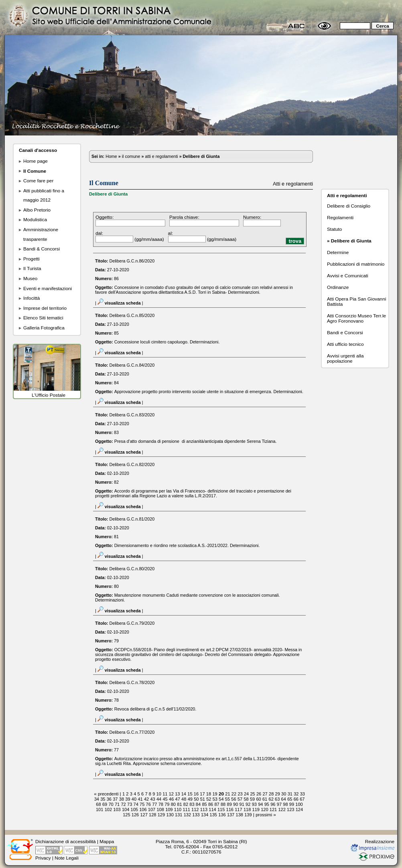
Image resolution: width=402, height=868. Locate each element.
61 (265, 799)
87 (217, 804)
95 (267, 804)
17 (202, 794)
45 (165, 799)
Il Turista (32, 268)
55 (227, 799)
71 (117, 804)
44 (159, 799)
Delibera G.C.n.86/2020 (132, 261)
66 (296, 799)
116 (230, 809)
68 (98, 804)
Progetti (31, 259)
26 (259, 794)
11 (165, 794)
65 (290, 799)
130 (170, 815)
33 (303, 794)
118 (247, 809)
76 (148, 804)
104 (126, 809)
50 (196, 799)
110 (178, 809)
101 (99, 809)
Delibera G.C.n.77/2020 (132, 732)
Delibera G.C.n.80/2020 (132, 569)
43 (152, 799)
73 (130, 804)
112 (195, 809)
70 (111, 804)
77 (154, 804)
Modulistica (35, 219)
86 (211, 804)
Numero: (252, 217)
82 (186, 804)
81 (179, 804)
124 (299, 809)
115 (221, 809)
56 (233, 799)
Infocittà (31, 298)
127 (144, 815)
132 (187, 815)
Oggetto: (105, 217)
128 (152, 815)
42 (146, 799)
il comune (131, 156)
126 (135, 815)
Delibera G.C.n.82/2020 (132, 464)
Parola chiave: (184, 217)
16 (196, 794)
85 (204, 804)
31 (290, 794)
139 (248, 815)
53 (215, 799)
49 (190, 799)
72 (123, 804)
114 (212, 809)
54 (221, 799)
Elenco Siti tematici (43, 318)
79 (167, 804)
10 (159, 794)
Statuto (334, 229)
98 (285, 804)
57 (240, 799)
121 (273, 809)
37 (115, 799)
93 (254, 804)
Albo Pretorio (37, 210)
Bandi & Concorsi (42, 249)
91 (242, 804)
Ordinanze (338, 287)
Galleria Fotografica (44, 328)
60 (258, 799)
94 (260, 804)
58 (246, 799)
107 (152, 809)
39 (128, 799)
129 (161, 815)
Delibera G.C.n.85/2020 (132, 315)
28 (271, 794)
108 (160, 809)
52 (209, 799)
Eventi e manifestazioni (48, 288)
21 (227, 794)
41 (140, 799)
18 (209, 794)
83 (192, 804)
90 (236, 804)
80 (173, 804)
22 (234, 794)
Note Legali (67, 858)
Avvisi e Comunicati (348, 276)
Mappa (107, 841)
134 (205, 815)
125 (126, 815)
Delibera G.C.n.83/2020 (132, 415)
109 (169, 809)
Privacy (43, 858)
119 (256, 809)
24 (246, 794)
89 (229, 804)
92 (248, 804)
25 (252, 794)
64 (284, 799)
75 (142, 804)
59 (252, 799)
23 (240, 794)
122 (282, 809)
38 (122, 799)
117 (238, 809)
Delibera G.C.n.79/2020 (132, 623)
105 (134, 809)
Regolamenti (340, 217)
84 (198, 804)
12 (171, 794)
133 (196, 815)
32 (296, 794)
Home (111, 156)
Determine (338, 252)
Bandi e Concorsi (345, 332)
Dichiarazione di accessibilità (66, 841)
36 (109, 799)
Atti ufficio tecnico (345, 344)
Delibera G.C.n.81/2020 (132, 519)
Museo (30, 278)
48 (184, 799)
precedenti (108, 794)
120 (264, 809)
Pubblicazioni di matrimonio (356, 264)
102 (108, 809)
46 (171, 799)
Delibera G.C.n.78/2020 (132, 682)
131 (179, 815)
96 (273, 804)
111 (186, 809)
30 (284, 794)
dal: (99, 233)
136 (222, 815)
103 (117, 809)
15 (190, 794)
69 (105, 804)
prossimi (264, 815)
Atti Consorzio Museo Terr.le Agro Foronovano (356, 318)
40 (134, 799)
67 (302, 799)
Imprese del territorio (45, 308)
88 (223, 804)
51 (203, 799)
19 (215, 794)
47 (178, 799)
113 (204, 809)
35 (103, 799)
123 (290, 809)
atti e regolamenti (161, 156)
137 (231, 815)
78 (161, 804)
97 (279, 804)
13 (177, 794)
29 (278, 794)
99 (292, 804)
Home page (36, 161)
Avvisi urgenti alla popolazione (345, 358)
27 (265, 794)
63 (277, 799)
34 (97, 799)
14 (184, 794)
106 (143, 809)
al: (171, 233)
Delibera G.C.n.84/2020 (132, 365)
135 (213, 815)
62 (271, 799)
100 (299, 804)
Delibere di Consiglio (349, 206)
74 (136, 804)
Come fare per (38, 181)
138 (240, 815)
